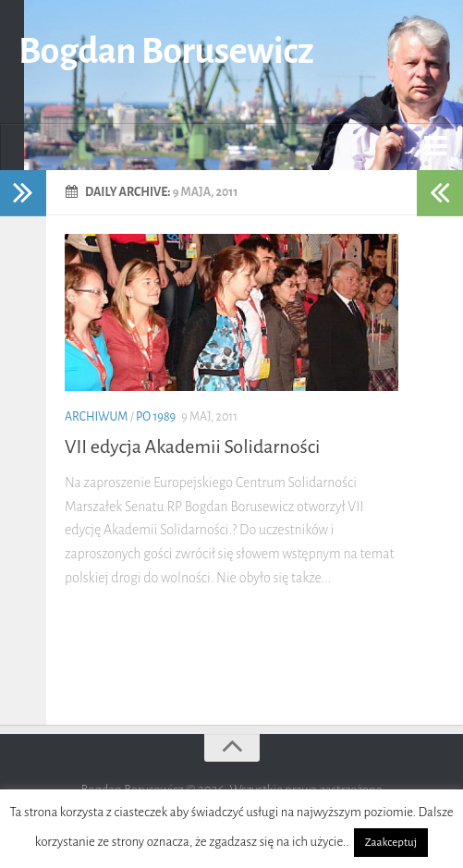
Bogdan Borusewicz (166, 51)
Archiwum (96, 417)
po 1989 (156, 417)
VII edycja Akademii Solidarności (192, 446)
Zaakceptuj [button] (391, 843)
